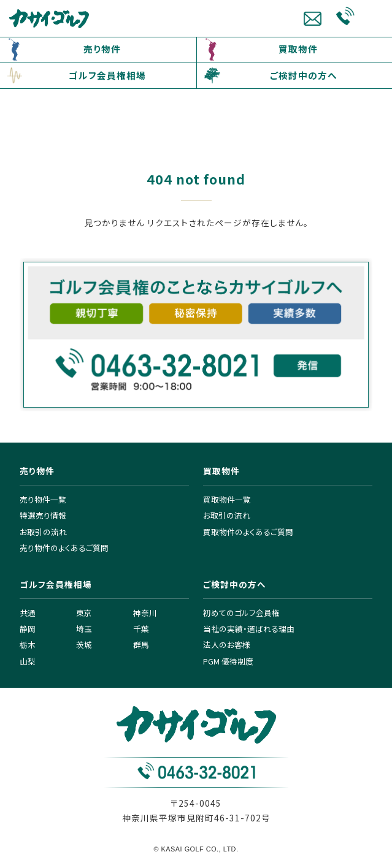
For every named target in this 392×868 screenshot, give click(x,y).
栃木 (28, 645)
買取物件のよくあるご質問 (248, 532)
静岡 (28, 629)
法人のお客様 (227, 645)
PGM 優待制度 (228, 661)
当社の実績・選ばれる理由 (249, 629)
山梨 (28, 661)
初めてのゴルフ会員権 (241, 613)
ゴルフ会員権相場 (107, 75)
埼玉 (84, 629)
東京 (84, 613)
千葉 (141, 629)
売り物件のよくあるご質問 (64, 548)
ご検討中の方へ (304, 75)
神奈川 (145, 613)
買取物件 (298, 49)
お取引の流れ (43, 532)
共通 (28, 613)
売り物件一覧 (43, 499)
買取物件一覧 (227, 499)
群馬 (141, 645)
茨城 (84, 645)
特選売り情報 (43, 515)
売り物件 (102, 49)
